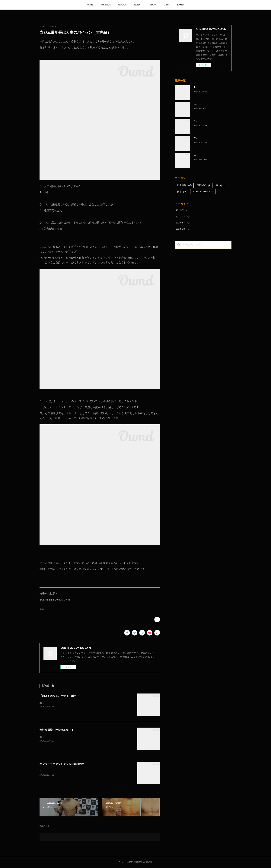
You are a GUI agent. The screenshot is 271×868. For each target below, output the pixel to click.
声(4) (42, 609)
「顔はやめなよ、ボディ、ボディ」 (61, 696)
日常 (182, 192)
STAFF (153, 5)
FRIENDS (106, 5)
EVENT (138, 5)
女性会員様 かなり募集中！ (57, 730)
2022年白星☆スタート (205, 155)
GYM (166, 5)
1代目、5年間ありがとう (206, 87)
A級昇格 (198, 121)
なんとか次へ (201, 138)
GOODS (123, 5)
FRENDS (204, 185)
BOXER (180, 5)
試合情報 (184, 185)
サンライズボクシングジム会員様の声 (62, 764)
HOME (90, 5)
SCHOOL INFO (203, 192)
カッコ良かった (202, 104)
